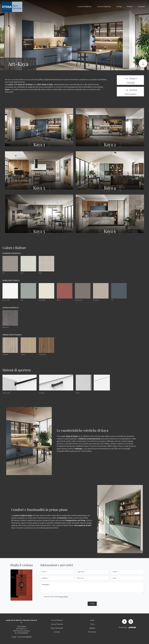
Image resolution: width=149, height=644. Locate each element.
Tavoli (92, 624)
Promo (130, 7)
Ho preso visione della (56, 597)
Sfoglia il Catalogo (130, 80)
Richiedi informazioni (130, 92)
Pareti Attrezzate (57, 628)
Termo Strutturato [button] (12, 335)
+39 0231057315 (23, 633)
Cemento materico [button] (12, 253)
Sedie (92, 620)
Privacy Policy (63, 597)
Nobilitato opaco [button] (11, 281)
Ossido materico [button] (11, 308)
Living (119, 7)
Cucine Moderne (84, 7)
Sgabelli (92, 628)
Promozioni (92, 632)
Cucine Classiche (104, 7)
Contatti (141, 7)
